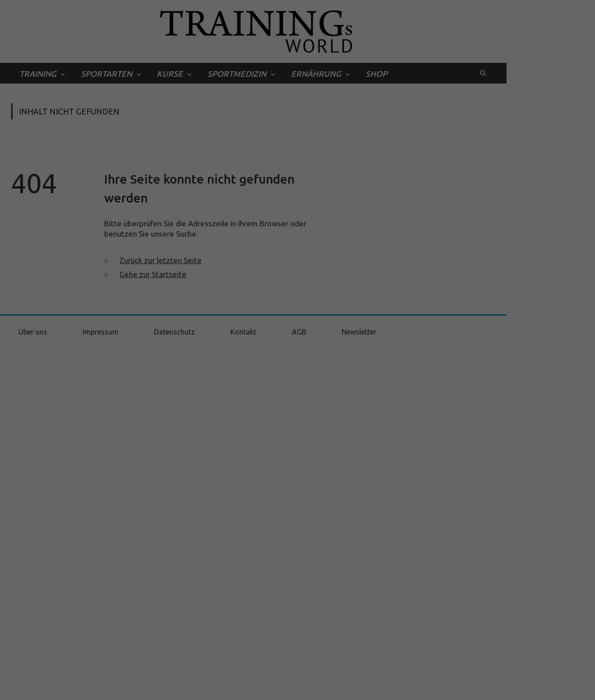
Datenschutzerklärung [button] (302, 688)
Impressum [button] (343, 688)
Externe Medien (380, 585)
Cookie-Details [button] (257, 688)
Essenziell (202, 585)
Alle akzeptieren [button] (298, 616)
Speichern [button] (298, 642)
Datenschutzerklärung (252, 556)
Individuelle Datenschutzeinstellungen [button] (298, 669)
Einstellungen (201, 565)
